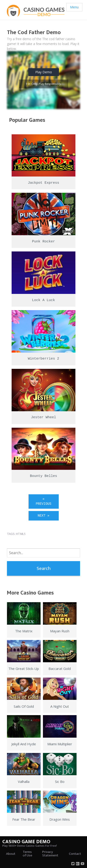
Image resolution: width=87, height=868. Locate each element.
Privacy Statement (50, 854)
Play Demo (44, 72)
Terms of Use (27, 854)
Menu (74, 7)
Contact (75, 854)
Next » (43, 516)
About (11, 854)
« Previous (43, 501)
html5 (21, 534)
